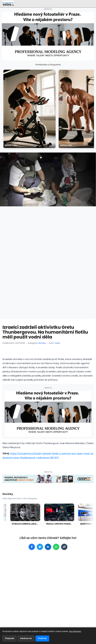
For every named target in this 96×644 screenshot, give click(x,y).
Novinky (42, 343)
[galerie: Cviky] (29, 109)
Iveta (57, 343)
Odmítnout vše (26, 638)
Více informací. (75, 631)
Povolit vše (42, 638)
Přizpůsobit (9, 638)
